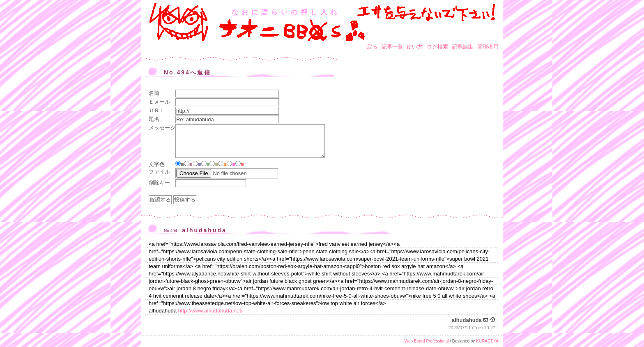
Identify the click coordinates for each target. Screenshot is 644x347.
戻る (372, 47)
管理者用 (488, 47)
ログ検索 (437, 47)
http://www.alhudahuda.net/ (210, 311)
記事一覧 (392, 47)
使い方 (415, 47)
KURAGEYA (487, 341)
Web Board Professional (427, 341)
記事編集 (462, 47)
